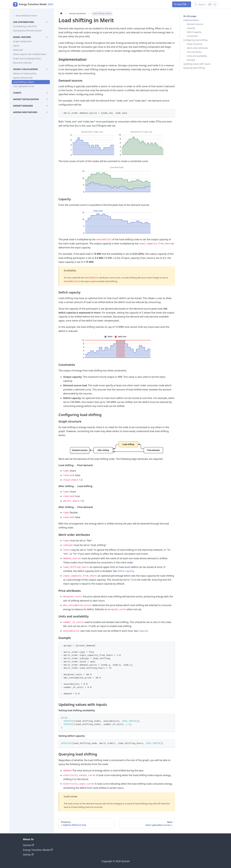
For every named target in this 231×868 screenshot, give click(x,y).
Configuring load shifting (195, 40)
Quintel (28, 845)
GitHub (28, 855)
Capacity (143, 631)
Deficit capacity (126, 571)
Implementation (191, 20)
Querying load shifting (194, 68)
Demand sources (195, 24)
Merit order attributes (197, 48)
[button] (31, 22)
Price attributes (194, 52)
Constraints (192, 36)
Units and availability (197, 56)
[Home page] (61, 14)
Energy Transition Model (38, 850)
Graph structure (194, 44)
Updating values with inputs (197, 64)
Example (191, 60)
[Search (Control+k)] (205, 4)
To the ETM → (182, 4)
